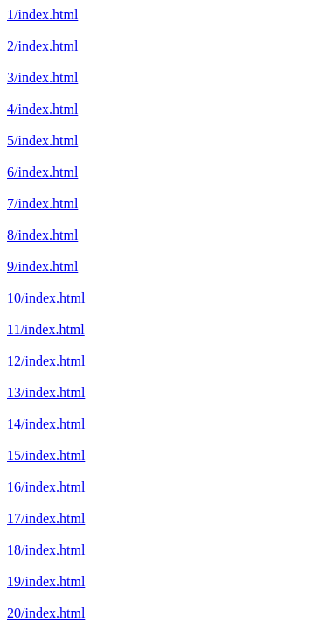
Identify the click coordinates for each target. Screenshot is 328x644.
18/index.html (46, 550)
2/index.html (42, 46)
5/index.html (42, 140)
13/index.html (46, 392)
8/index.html (42, 235)
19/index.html (46, 581)
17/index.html (46, 518)
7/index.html (42, 203)
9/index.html (42, 266)
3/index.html (42, 77)
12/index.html (46, 361)
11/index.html (46, 329)
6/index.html (42, 172)
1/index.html (42, 14)
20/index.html (46, 613)
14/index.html (46, 424)
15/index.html (46, 455)
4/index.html (42, 109)
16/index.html (46, 487)
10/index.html (46, 298)
